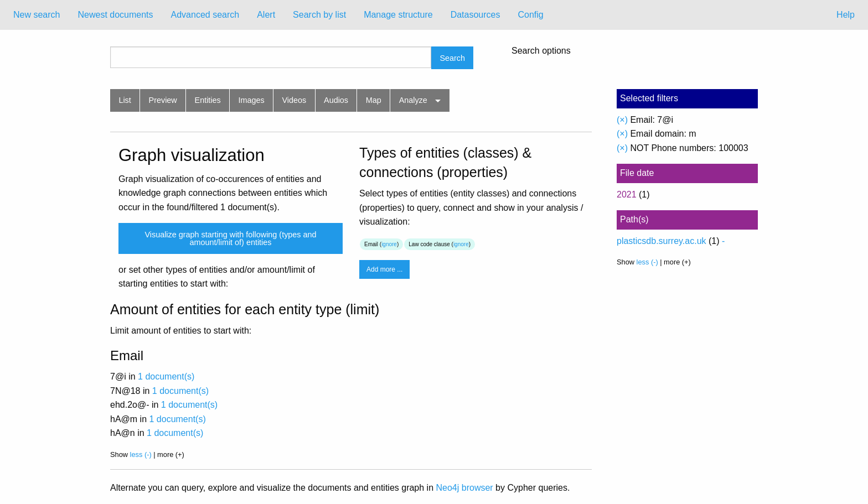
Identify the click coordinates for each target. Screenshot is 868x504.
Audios (336, 100)
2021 (627, 194)
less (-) (141, 454)
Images (252, 100)
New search (37, 15)
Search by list (319, 15)
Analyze (413, 100)
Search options (541, 51)
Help (846, 15)
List (125, 100)
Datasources (476, 15)
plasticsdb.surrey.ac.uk (662, 241)
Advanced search (205, 15)
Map (374, 100)
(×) (622, 120)
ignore (389, 244)
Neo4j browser (465, 488)
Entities (208, 100)
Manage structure (398, 15)
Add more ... (384, 269)
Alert (266, 15)
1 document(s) (166, 376)
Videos (294, 100)
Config (530, 15)
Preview (163, 100)
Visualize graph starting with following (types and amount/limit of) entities (230, 238)
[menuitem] (37, 15)
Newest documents (115, 15)
